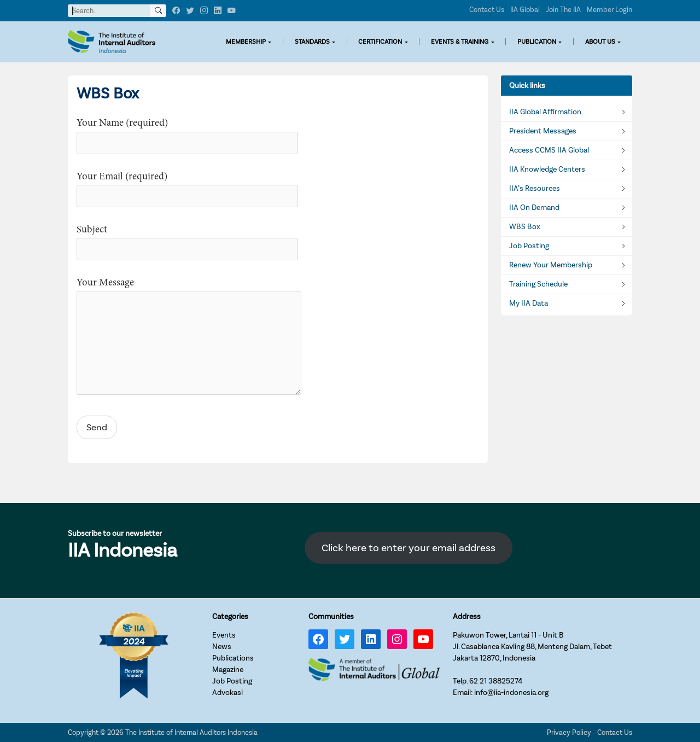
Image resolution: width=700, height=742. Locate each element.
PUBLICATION (537, 42)
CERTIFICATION (380, 42)
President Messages (543, 131)
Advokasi (227, 693)
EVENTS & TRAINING (460, 42)
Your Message (189, 338)
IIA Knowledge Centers (547, 170)
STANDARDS (312, 42)
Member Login (609, 10)
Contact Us (487, 10)
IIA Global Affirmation (545, 112)
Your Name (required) (187, 133)
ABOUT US (600, 42)
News (222, 647)
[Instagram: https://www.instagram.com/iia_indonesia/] (397, 639)
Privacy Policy (569, 732)
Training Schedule (538, 284)
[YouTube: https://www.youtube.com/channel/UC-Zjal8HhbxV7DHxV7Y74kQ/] (423, 639)
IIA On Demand (534, 208)
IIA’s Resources (535, 189)
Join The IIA (563, 10)
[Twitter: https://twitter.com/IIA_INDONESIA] (345, 639)
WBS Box (525, 227)
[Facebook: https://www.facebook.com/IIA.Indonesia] (318, 639)
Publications (233, 658)
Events (224, 635)
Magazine (228, 670)
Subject (187, 240)
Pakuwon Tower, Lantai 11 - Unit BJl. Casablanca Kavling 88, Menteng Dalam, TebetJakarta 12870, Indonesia (532, 647)
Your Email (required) (187, 187)
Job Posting (529, 246)
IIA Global (525, 10)
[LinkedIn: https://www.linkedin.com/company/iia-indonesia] (371, 639)
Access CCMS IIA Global (549, 150)
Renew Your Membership (551, 265)
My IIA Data (529, 303)
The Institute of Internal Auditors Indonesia (191, 732)
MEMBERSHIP (246, 42)
